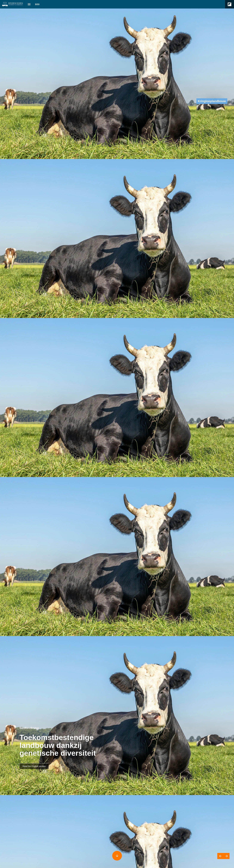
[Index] (29, 4)
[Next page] (226, 856)
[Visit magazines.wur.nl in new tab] (34, 766)
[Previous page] (220, 856)
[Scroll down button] (117, 856)
